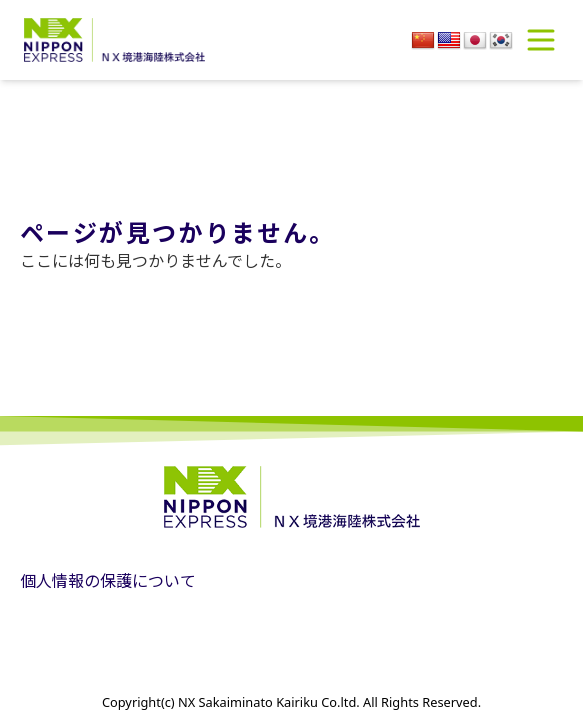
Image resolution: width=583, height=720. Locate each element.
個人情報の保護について (108, 580)
